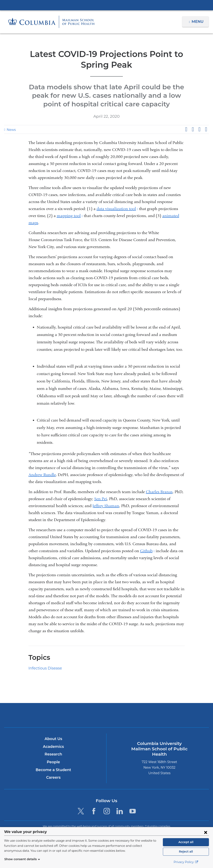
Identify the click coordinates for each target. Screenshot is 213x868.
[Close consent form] (206, 832)
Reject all (186, 852)
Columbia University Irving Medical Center (107, 5)
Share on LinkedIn (199, 129)
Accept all (186, 842)
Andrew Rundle (42, 475)
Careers (53, 777)
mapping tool (70, 216)
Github (147, 551)
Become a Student (53, 770)
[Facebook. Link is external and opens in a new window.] (94, 811)
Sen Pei (101, 499)
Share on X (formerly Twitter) (193, 129)
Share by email (206, 129)
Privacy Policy (186, 862)
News (11, 130)
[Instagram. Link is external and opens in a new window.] (107, 811)
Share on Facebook (186, 129)
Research (53, 754)
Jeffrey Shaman (106, 506)
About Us (53, 739)
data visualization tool (117, 209)
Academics (53, 747)
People (53, 762)
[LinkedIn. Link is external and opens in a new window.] (120, 811)
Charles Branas (159, 492)
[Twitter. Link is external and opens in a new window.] (81, 811)
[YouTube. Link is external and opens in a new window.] (133, 811)
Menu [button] (198, 22)
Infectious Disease (44, 668)
